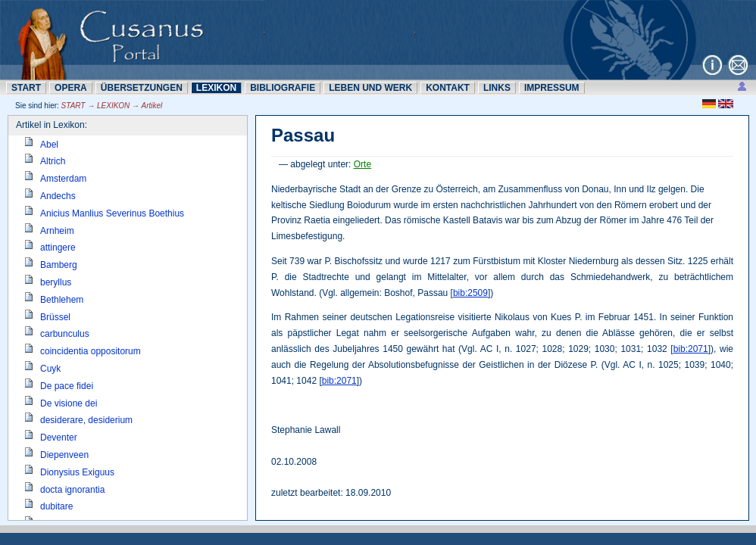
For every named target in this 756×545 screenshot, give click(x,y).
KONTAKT (448, 88)
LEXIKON (216, 88)
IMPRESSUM (552, 88)
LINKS (497, 88)
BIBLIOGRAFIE (283, 88)
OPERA (71, 88)
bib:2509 (470, 293)
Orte (362, 164)
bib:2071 (691, 349)
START (26, 88)
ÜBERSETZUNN (142, 88)
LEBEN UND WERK (370, 88)
